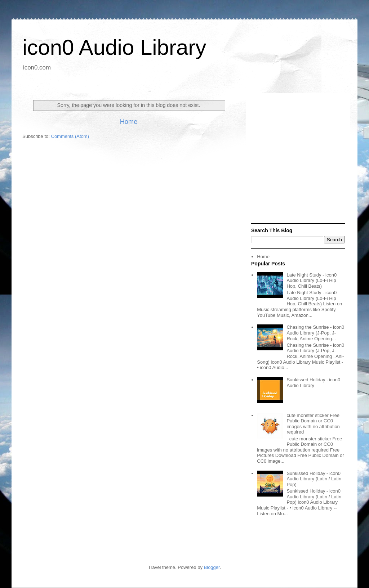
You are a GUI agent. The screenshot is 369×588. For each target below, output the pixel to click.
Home (129, 122)
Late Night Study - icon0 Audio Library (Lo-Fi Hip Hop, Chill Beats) (312, 280)
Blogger (212, 567)
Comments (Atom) (70, 136)
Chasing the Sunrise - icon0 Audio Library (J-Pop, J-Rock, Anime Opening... (315, 333)
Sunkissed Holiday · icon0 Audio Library (313, 383)
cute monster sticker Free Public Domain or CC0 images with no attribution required (313, 424)
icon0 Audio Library (114, 47)
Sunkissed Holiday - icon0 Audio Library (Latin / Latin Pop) (314, 479)
